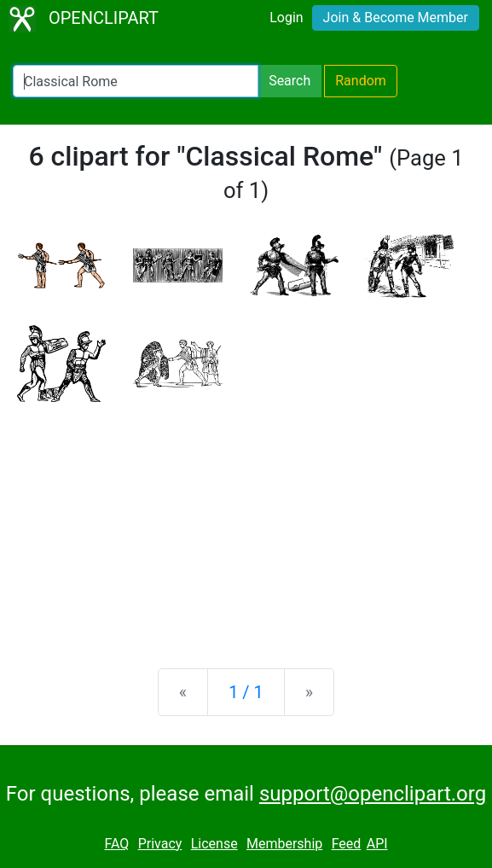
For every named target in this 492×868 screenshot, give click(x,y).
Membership (284, 844)
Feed (347, 844)
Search (289, 81)
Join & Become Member (396, 17)
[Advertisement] (246, 521)
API (377, 844)
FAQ (116, 844)
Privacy (160, 844)
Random (361, 81)
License (214, 844)
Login (286, 17)
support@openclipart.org (373, 794)
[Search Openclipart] (136, 81)
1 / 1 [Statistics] (246, 692)
